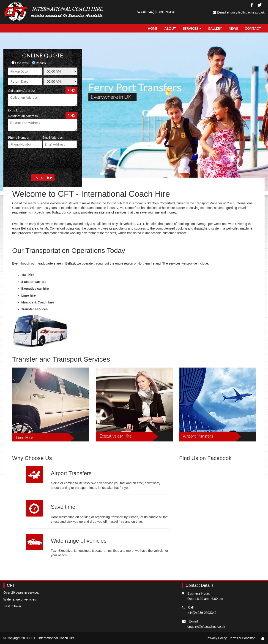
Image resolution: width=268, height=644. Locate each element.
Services (192, 28)
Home (153, 28)
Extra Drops (16, 110)
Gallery (215, 28)
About (170, 28)
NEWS (233, 28)
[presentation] (43, 160)
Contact (253, 28)
